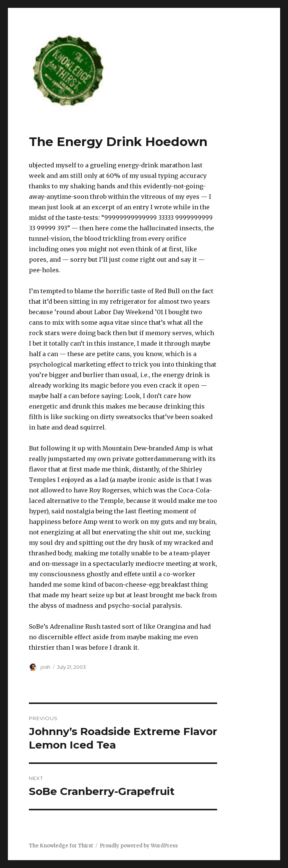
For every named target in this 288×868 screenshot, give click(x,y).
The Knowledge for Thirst (61, 846)
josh (45, 667)
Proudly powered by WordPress (139, 846)
